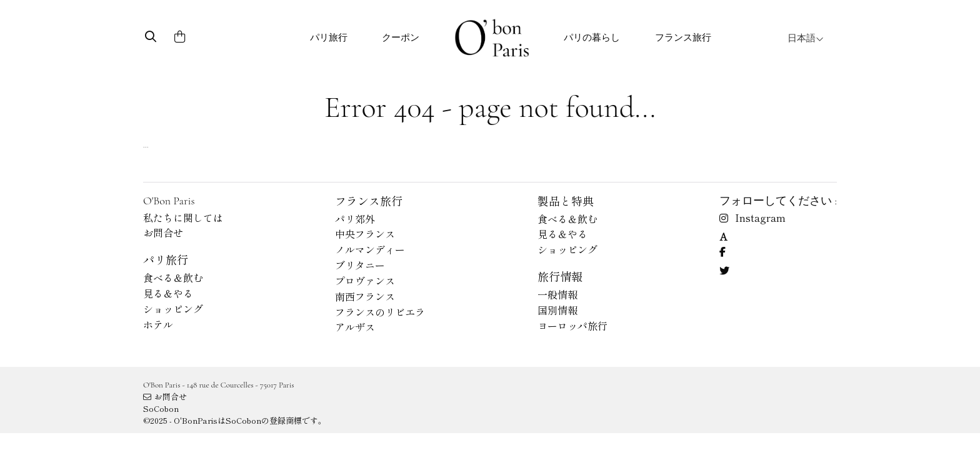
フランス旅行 (683, 37)
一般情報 (557, 294)
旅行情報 (560, 276)
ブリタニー (360, 265)
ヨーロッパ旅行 (572, 326)
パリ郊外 (355, 219)
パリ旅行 (329, 37)
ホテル (158, 324)
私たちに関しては (183, 217)
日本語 (806, 38)
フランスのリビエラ (380, 312)
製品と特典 (566, 201)
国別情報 (557, 310)
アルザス (355, 327)
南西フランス (365, 296)
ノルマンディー (370, 249)
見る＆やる (168, 293)
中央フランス (365, 234)
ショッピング (173, 309)
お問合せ (163, 232)
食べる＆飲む (173, 277)
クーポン (401, 37)
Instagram (752, 217)
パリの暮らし (592, 37)
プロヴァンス (365, 281)
